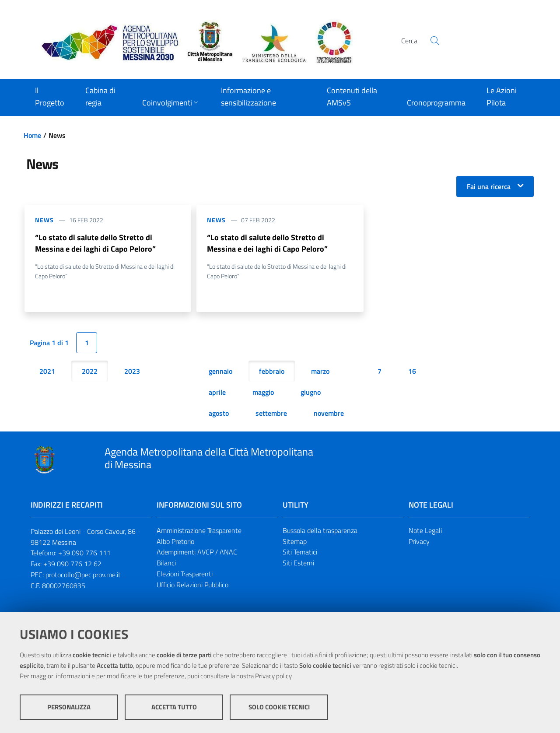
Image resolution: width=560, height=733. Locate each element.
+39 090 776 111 (84, 553)
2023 (132, 371)
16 (412, 371)
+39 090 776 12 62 (72, 564)
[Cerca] (435, 41)
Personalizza (69, 707)
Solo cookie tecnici (279, 707)
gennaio (220, 371)
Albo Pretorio (175, 541)
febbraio (272, 371)
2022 (90, 371)
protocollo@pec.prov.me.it (83, 575)
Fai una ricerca (489, 186)
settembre (271, 413)
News (44, 220)
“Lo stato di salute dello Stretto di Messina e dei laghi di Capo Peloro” (95, 243)
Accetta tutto (174, 707)
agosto (219, 413)
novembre (329, 413)
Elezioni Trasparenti (185, 574)
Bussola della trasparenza (320, 530)
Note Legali (425, 530)
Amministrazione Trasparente (199, 530)
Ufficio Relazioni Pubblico (192, 585)
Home (32, 135)
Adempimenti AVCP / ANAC (197, 552)
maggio (263, 392)
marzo (320, 371)
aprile (217, 392)
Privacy (419, 541)
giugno (311, 392)
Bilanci (166, 563)
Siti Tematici (300, 552)
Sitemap (295, 541)
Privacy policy (273, 676)
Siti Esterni (298, 563)
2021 (47, 371)
